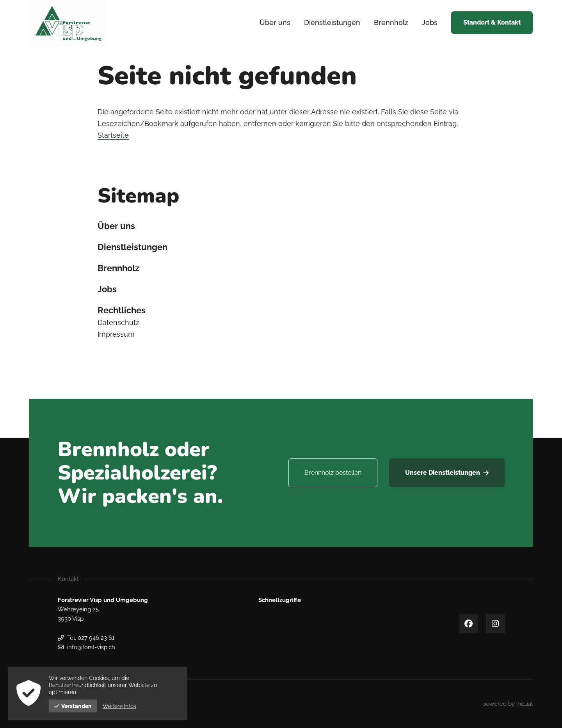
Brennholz (118, 268)
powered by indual (508, 704)
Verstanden (73, 706)
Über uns (116, 226)
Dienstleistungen (132, 247)
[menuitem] (275, 23)
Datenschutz (118, 322)
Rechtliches (122, 310)
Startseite (113, 135)
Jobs (107, 289)
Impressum (116, 334)
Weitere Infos (119, 706)
